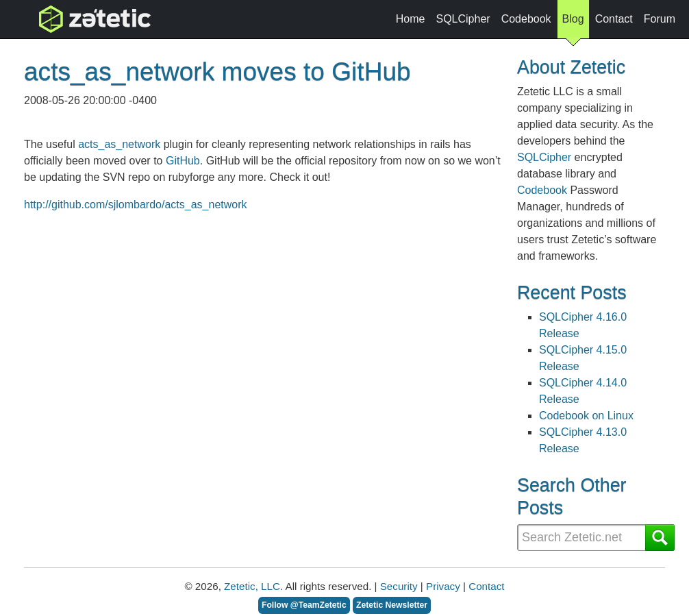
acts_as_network (119, 144)
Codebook (526, 19)
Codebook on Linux (586, 416)
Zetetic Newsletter (392, 605)
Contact (614, 19)
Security (399, 586)
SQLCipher (463, 19)
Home (411, 19)
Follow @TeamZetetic (304, 605)
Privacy (443, 586)
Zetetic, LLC (252, 586)
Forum (660, 19)
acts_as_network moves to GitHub (217, 71)
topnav (60, 19)
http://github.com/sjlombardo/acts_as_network (136, 205)
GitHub (183, 161)
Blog (573, 23)
